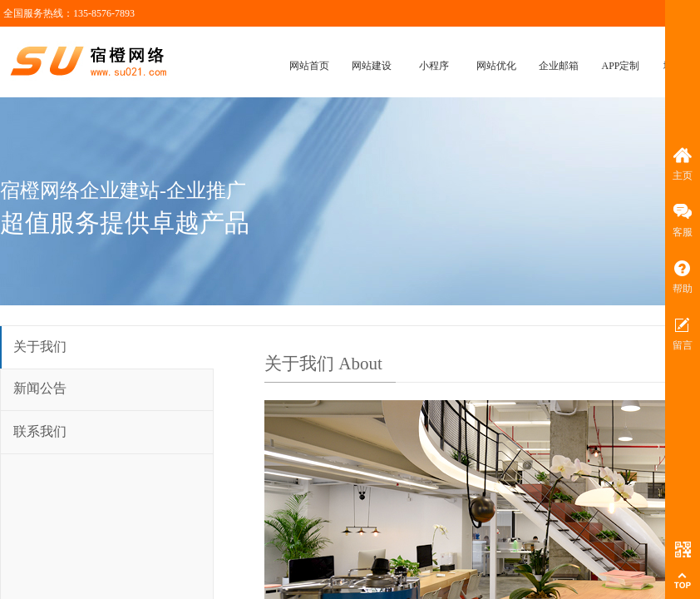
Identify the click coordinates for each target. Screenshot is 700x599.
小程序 (434, 66)
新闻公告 (40, 388)
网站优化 (496, 66)
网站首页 (309, 66)
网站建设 (372, 66)
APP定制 (620, 66)
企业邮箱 (559, 66)
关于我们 (40, 347)
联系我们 (40, 431)
